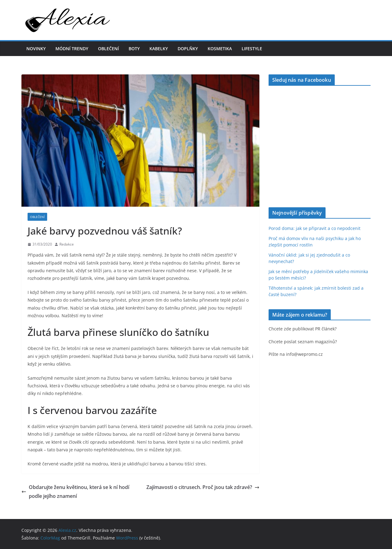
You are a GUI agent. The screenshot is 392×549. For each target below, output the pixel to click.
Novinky (36, 49)
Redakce (67, 244)
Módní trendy (72, 49)
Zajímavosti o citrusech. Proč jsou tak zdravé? (203, 487)
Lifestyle (252, 49)
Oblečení (108, 49)
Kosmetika (220, 49)
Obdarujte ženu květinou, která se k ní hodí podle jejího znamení (75, 492)
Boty (134, 49)
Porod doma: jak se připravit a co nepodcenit (315, 228)
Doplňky (188, 49)
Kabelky (159, 49)
